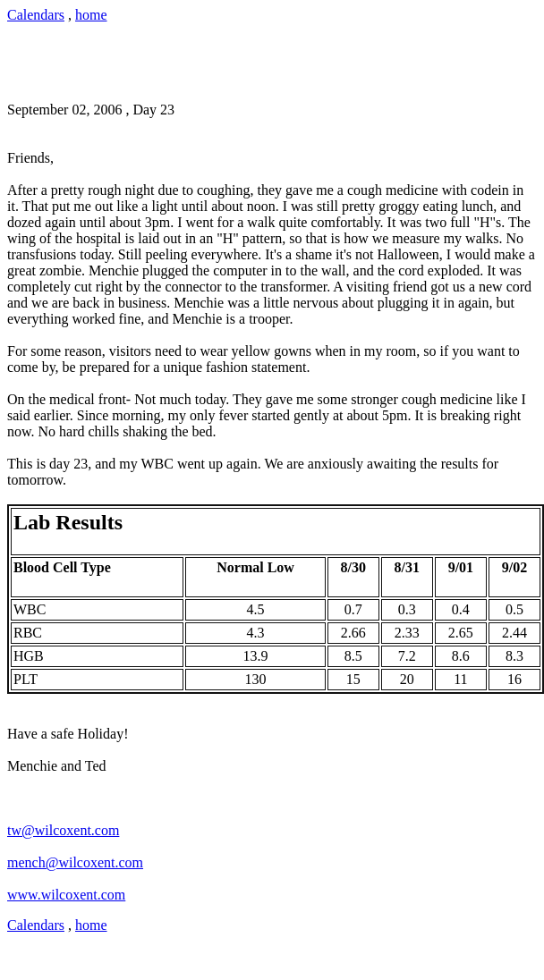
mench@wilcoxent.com (75, 862)
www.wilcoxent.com (66, 895)
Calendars (36, 15)
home (91, 15)
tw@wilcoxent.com (63, 830)
